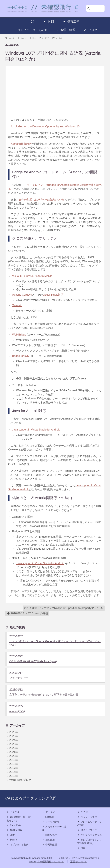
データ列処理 (51, 822)
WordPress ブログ (20, 780)
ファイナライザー (20, 678)
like (33, 38)
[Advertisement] (55, 92)
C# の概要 (14, 825)
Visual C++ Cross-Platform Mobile (32, 276)
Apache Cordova (22, 295)
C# (33, 22)
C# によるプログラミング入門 (31, 798)
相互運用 (48, 840)
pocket (57, 38)
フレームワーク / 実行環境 (89, 823)
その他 (82, 812)
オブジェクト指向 (18, 845)
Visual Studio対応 (53, 295)
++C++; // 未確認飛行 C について (46, 862)
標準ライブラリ (87, 830)
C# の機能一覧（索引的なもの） (19, 819)
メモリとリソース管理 (54, 828)
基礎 (11, 835)
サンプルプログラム (89, 835)
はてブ (44, 38)
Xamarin (17, 305)
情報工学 (71, 22)
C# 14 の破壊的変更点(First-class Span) (33, 661)
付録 (81, 848)
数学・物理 (65, 30)
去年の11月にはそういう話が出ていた (42, 200)
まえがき (13, 812)
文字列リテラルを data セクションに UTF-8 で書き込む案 (44, 695)
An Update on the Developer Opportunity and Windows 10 (45, 127)
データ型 (48, 812)
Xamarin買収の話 (21, 144)
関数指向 (48, 817)
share (21, 38)
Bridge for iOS (20, 356)
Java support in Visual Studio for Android (36, 430)
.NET (49, 22)
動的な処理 (49, 835)
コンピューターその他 (30, 30)
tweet (10, 38)
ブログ (90, 30)
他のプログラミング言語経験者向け (89, 841)
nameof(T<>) (17, 711)
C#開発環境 (14, 830)
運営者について (78, 862)
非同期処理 (49, 845)
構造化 (12, 840)
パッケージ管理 (87, 817)
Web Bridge (19, 335)
